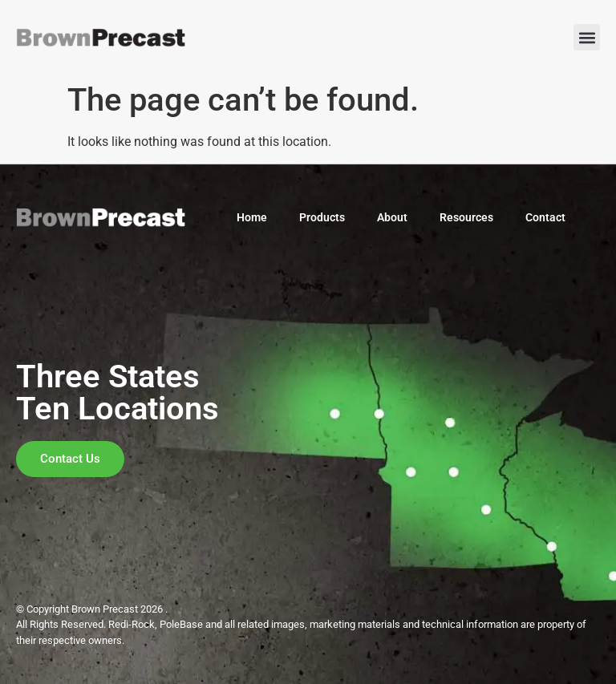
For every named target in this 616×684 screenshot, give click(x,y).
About (392, 217)
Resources (466, 217)
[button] (587, 37)
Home (252, 217)
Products (322, 217)
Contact (545, 217)
